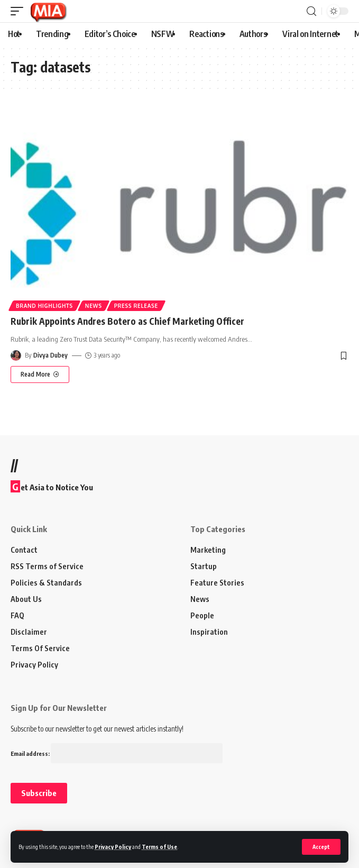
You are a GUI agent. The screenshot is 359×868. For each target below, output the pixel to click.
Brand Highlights (44, 306)
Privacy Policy (113, 847)
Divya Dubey (50, 355)
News (94, 306)
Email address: (117, 753)
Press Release (136, 306)
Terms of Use (159, 847)
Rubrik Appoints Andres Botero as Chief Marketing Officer (127, 321)
